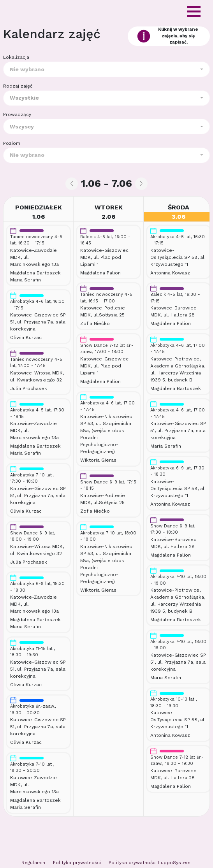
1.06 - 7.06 (106, 183)
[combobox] (106, 69)
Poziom (12, 143)
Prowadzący (17, 114)
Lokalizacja (16, 57)
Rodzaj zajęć (18, 86)
